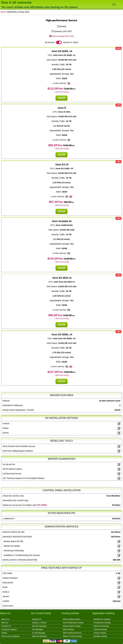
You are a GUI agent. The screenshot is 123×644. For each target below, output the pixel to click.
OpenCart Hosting (101, 626)
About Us (5, 619)
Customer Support (9, 629)
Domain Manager (39, 626)
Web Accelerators (40, 636)
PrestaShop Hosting (102, 623)
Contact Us (6, 626)
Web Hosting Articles (72, 619)
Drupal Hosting (100, 633)
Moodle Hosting (100, 636)
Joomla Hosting (100, 629)
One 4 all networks (16, 2)
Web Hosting (68, 629)
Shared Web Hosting (72, 626)
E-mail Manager (39, 633)
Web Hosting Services (72, 633)
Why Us (5, 623)
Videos (4, 633)
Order (61, 98)
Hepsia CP (37, 619)
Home (3, 12)
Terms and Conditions (11, 636)
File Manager (38, 629)
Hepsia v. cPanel (39, 623)
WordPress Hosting (102, 619)
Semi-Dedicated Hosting (73, 623)
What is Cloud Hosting (72, 636)
